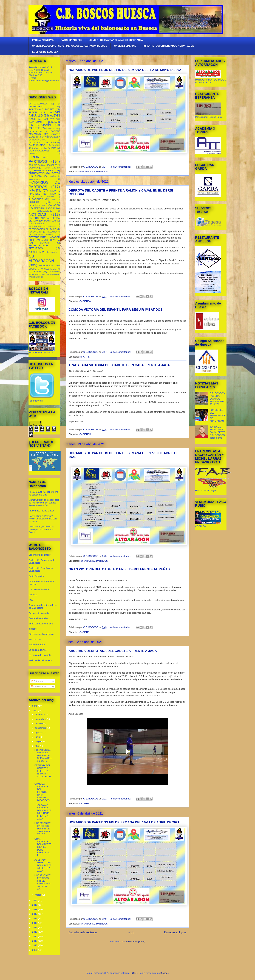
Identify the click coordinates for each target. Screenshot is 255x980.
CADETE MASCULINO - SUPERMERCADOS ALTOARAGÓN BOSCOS (70, 46)
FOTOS (56, 173)
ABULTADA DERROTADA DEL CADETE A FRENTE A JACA (113, 651)
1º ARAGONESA (38, 104)
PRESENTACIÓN (37, 229)
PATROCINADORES (72, 40)
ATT (46, 119)
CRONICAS (34, 153)
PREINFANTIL (35, 226)
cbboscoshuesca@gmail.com (44, 81)
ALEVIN (33, 112)
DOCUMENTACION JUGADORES (43, 165)
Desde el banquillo (38, 618)
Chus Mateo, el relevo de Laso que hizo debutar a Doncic (42, 529)
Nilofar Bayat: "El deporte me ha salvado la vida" (43, 493)
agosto (39, 733)
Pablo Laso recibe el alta (41, 511)
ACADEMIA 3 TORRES (42, 109)
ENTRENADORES (43, 171)
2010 (35, 945)
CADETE (84, 632)
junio (38, 737)
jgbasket (33, 629)
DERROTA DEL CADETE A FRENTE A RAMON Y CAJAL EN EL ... (43, 772)
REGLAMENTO (35, 232)
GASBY (38, 176)
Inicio (131, 932)
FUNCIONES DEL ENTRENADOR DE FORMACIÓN (218, 415)
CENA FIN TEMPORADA (44, 148)
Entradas (37, 681)
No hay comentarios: (120, 167)
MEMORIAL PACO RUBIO (47, 208)
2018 (35, 910)
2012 (35, 936)
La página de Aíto (38, 650)
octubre (39, 723)
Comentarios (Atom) (135, 942)
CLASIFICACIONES (39, 151)
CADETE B (85, 434)
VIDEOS (37, 271)
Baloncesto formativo (39, 613)
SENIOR (44, 243)
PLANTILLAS (50, 221)
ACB (31, 600)
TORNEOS (45, 269)
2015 (35, 923)
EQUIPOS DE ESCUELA (45, 52)
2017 (35, 914)
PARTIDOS (34, 218)
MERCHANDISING (44, 211)
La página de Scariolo (40, 655)
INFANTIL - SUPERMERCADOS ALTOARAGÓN (169, 46)
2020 (35, 900)
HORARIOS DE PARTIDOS (93, 172)
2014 (35, 927)
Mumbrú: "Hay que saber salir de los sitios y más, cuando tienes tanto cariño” (44, 503)
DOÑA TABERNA (52, 168)
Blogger (164, 973)
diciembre (40, 714)
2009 (35, 950)
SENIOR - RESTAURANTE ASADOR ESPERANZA (116, 40)
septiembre (41, 728)
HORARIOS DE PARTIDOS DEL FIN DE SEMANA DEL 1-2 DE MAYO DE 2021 (126, 70)
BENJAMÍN (44, 125)
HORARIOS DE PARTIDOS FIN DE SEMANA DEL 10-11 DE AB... (43, 882)
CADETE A (85, 301)
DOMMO (33, 168)
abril (38, 746)
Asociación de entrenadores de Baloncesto (43, 607)
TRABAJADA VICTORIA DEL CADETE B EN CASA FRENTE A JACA (119, 365)
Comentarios (39, 687)
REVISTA (55, 240)
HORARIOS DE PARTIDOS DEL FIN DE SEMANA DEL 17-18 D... (43, 829)
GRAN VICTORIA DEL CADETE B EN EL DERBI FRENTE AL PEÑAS (119, 569)
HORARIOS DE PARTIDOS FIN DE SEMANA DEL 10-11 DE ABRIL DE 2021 (124, 822)
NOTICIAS (37, 214)
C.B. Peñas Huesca (39, 589)
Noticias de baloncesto (40, 660)
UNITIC (56, 269)
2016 (35, 918)
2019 (35, 905)
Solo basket (35, 639)
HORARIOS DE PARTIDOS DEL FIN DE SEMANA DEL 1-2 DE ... (43, 755)
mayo (38, 741)
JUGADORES (36, 199)
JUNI (54, 199)
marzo (39, 895)
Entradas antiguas (175, 932)
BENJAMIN (54, 122)
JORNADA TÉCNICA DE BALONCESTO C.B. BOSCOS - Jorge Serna (218, 432)
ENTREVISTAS (37, 173)
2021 (35, 711)
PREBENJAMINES (36, 224)
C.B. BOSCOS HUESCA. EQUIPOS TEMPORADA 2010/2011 (217, 399)
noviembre (41, 719)
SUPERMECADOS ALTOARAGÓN (39, 247)
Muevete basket (37, 645)
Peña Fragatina (37, 576)
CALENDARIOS (37, 145)
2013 (35, 932)
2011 (35, 941)
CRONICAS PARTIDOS (38, 159)
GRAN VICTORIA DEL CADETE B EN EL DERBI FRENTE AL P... (43, 847)
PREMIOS (52, 226)
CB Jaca (33, 595)
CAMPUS (56, 145)
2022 (35, 706)
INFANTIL (84, 357)
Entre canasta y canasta (41, 624)
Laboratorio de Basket (40, 555)
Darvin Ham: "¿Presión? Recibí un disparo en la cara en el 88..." (43, 519)
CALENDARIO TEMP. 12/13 (42, 142)
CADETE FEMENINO (125, 46)
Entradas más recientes (83, 932)
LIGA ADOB (53, 205)
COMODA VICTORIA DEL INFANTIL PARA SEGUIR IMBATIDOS (115, 310)
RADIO (53, 229)
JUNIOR (34, 202)
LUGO (134, 973)
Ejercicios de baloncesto (41, 634)
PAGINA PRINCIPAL (43, 40)
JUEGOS (50, 197)
